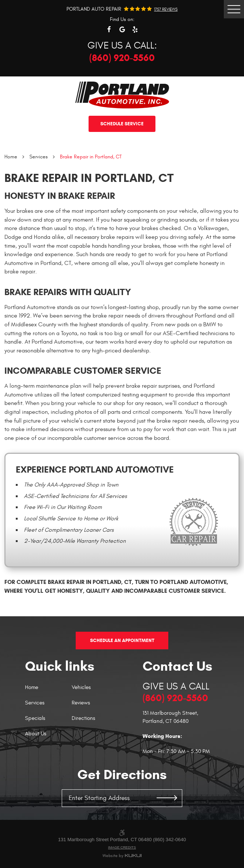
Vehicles (81, 688)
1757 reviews (166, 9)
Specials (35, 719)
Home (11, 157)
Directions (83, 719)
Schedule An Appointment (122, 640)
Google (122, 30)
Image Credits (122, 847)
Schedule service (122, 124)
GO (167, 798)
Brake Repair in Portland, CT (91, 157)
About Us (36, 734)
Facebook (109, 30)
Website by (122, 856)
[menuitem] (48, 691)
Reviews (81, 703)
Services (39, 157)
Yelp (135, 30)
